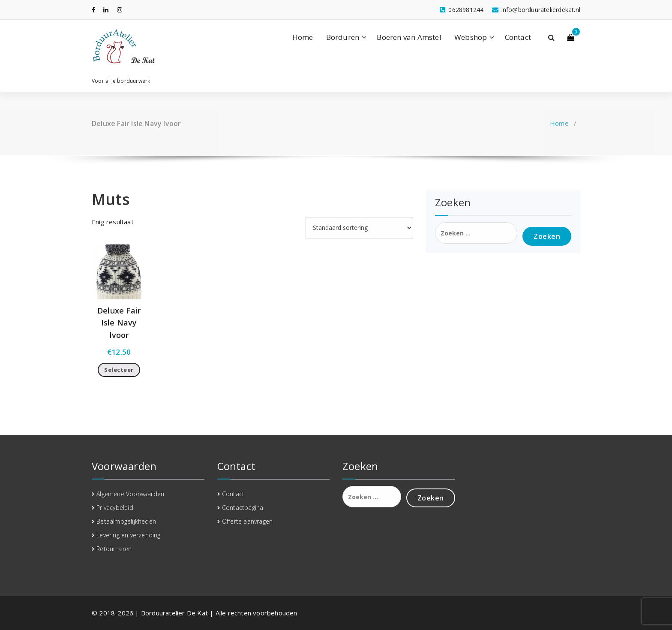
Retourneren (114, 549)
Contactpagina (243, 508)
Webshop (471, 37)
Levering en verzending (128, 535)
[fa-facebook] (93, 10)
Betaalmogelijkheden (126, 521)
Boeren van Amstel (409, 37)
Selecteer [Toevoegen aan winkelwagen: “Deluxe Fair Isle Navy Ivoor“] (119, 370)
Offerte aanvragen (247, 521)
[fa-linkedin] (106, 10)
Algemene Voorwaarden (130, 494)
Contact (518, 37)
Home (303, 37)
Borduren (343, 37)
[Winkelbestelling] (359, 228)
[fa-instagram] (120, 10)
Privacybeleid (115, 508)
